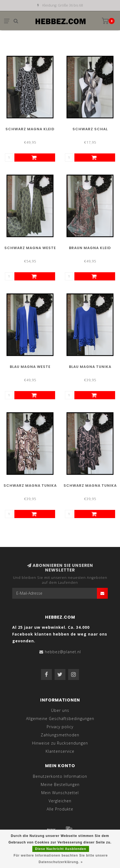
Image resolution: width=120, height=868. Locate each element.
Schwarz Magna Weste (30, 248)
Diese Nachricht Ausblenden (61, 849)
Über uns (60, 710)
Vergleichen (60, 801)
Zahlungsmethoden (60, 735)
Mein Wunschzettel (60, 793)
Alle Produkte (60, 809)
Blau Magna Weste (30, 367)
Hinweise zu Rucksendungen (60, 743)
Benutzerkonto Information (60, 776)
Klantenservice (60, 751)
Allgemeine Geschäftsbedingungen (60, 719)
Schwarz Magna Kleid (30, 129)
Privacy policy (60, 727)
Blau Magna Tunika (90, 367)
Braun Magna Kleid (90, 248)
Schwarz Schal (90, 129)
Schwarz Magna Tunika (30, 486)
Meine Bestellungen (60, 784)
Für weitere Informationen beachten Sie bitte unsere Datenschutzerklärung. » (61, 859)
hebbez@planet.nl (63, 652)
